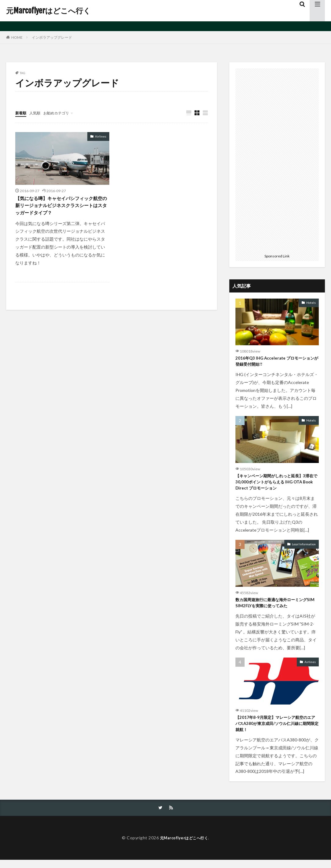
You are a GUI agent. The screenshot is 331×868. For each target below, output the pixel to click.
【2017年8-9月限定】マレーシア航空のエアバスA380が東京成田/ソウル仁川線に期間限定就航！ (277, 730)
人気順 (38, 113)
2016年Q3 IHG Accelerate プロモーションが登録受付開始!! (275, 362)
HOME (17, 37)
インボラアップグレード (52, 37)
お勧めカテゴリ (62, 113)
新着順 (22, 113)
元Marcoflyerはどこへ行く (48, 11)
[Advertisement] (277, 160)
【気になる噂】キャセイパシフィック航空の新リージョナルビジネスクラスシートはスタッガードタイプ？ (62, 207)
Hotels (311, 303)
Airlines (101, 137)
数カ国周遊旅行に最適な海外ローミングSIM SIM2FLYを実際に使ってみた (277, 608)
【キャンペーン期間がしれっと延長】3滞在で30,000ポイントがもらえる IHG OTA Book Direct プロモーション (276, 485)
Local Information (304, 548)
